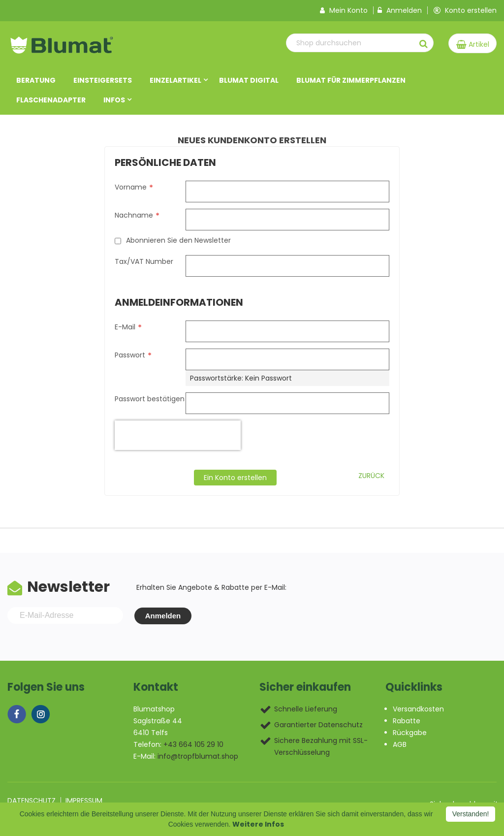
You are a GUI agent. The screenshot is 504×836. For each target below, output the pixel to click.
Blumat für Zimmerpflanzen (351, 81)
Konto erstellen (465, 11)
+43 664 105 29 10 (193, 745)
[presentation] (178, 436)
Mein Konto (344, 11)
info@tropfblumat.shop (198, 757)
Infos (114, 100)
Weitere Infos (258, 824)
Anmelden (400, 11)
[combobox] (349, 43)
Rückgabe (410, 733)
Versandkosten (418, 709)
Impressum (84, 801)
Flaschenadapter (51, 100)
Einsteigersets (103, 81)
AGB (400, 745)
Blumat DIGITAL (249, 81)
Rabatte (407, 721)
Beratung (36, 81)
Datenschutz (31, 801)
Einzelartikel (175, 81)
